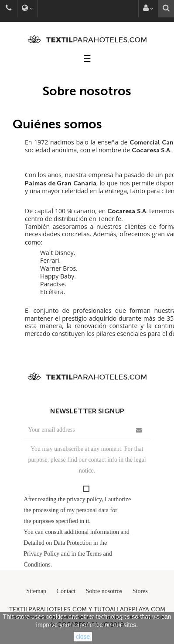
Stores (140, 591)
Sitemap (36, 591)
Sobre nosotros (104, 591)
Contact (66, 591)
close (83, 637)
